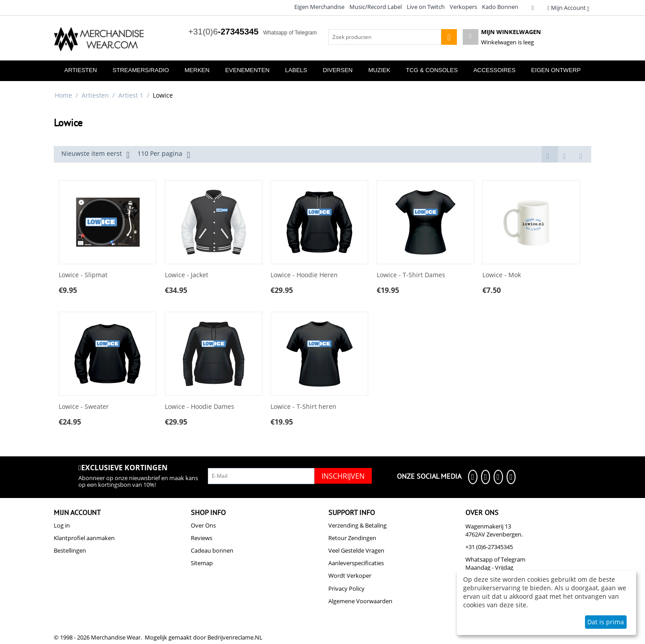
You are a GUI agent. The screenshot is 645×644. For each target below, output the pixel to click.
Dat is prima (606, 622)
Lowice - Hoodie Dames (200, 407)
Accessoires (494, 70)
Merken (197, 70)
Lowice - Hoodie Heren (304, 275)
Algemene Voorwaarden (360, 601)
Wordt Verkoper (350, 575)
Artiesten (81, 70)
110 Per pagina (164, 155)
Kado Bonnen (500, 7)
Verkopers (463, 7)
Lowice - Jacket (187, 275)
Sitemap (202, 563)
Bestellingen (70, 550)
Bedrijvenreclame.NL (235, 637)
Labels (296, 70)
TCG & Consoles (432, 70)
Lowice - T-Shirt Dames (411, 275)
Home (63, 95)
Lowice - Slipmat (83, 275)
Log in (62, 525)
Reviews (202, 538)
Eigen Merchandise (319, 7)
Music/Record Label (376, 7)
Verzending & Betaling (357, 525)
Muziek (379, 70)
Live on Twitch (426, 7)
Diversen (338, 70)
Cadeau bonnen (212, 550)
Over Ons (203, 525)
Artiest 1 (131, 95)
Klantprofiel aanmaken (84, 538)
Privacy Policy (346, 588)
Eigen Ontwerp (556, 70)
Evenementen (247, 70)
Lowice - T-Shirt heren (303, 407)
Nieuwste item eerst (95, 155)
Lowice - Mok (502, 275)
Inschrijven (343, 476)
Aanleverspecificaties (356, 563)
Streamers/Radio (141, 70)
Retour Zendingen (352, 538)
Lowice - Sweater (84, 407)
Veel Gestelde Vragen (356, 550)
